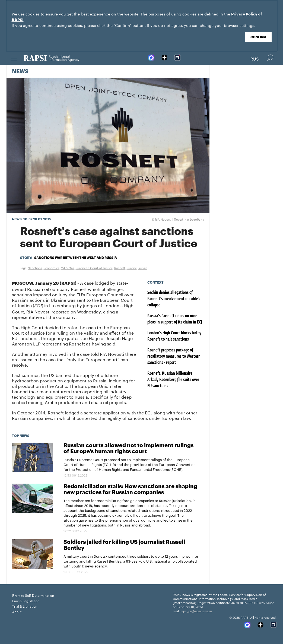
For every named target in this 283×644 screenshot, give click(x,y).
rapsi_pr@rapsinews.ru (196, 611)
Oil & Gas (67, 268)
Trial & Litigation (25, 606)
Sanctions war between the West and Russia (76, 258)
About (17, 611)
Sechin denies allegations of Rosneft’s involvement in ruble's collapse (174, 299)
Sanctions (35, 268)
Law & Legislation (26, 600)
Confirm (258, 37)
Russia (143, 268)
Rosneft (120, 268)
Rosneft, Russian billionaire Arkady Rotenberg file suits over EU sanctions (173, 380)
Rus (255, 58)
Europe (132, 268)
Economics (51, 268)
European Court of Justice (94, 268)
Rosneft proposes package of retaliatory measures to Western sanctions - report (174, 357)
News (20, 72)
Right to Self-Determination (33, 595)
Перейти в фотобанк (189, 219)
